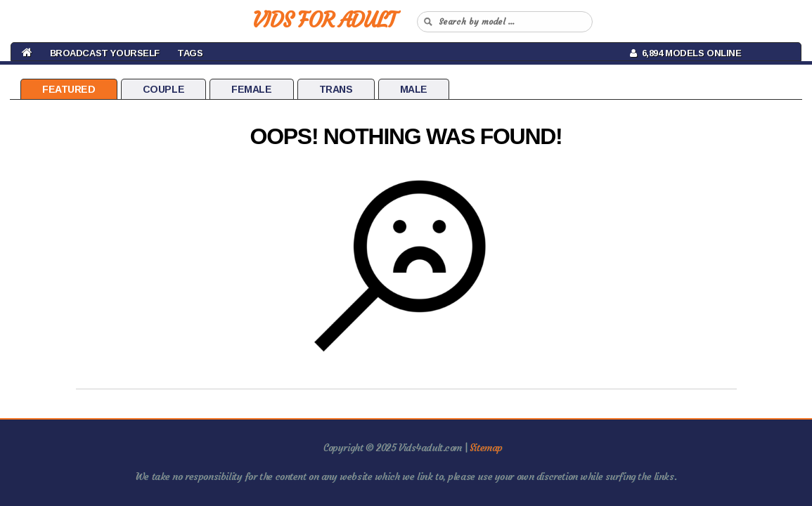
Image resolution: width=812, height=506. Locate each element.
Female (251, 89)
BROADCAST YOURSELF (105, 53)
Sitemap (486, 448)
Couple (163, 89)
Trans (336, 89)
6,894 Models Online (686, 53)
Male (414, 89)
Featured (69, 89)
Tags (190, 53)
